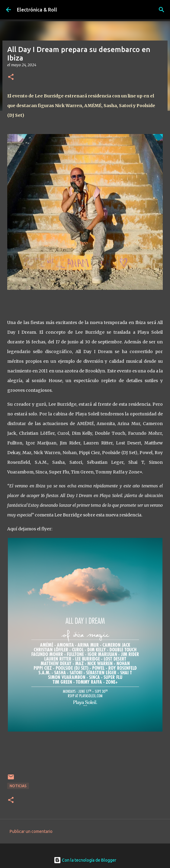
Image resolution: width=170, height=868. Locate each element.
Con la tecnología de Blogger (85, 860)
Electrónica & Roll (37, 10)
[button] (11, 77)
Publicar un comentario (31, 831)
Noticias (18, 786)
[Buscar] (162, 10)
